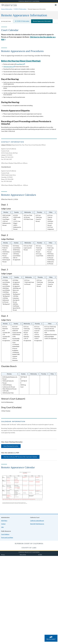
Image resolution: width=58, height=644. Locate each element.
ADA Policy (4, 521)
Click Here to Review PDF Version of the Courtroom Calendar (20, 457)
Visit (5, 67)
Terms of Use (23, 555)
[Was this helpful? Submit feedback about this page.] (51, 638)
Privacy (3, 555)
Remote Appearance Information (42, 21)
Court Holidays (5, 534)
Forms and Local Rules (7, 538)
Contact (3, 524)
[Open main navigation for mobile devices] (56, 5)
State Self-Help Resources (37, 524)
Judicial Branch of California (29, 1)
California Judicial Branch (37, 521)
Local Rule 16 (20, 64)
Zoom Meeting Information (11, 446)
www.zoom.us (10, 67)
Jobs (2, 527)
